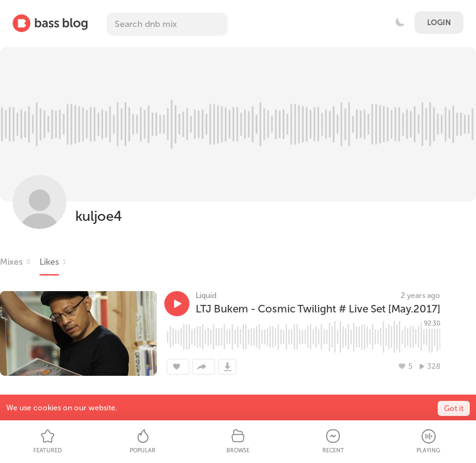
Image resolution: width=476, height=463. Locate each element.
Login (439, 23)
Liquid (206, 295)
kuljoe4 (98, 216)
